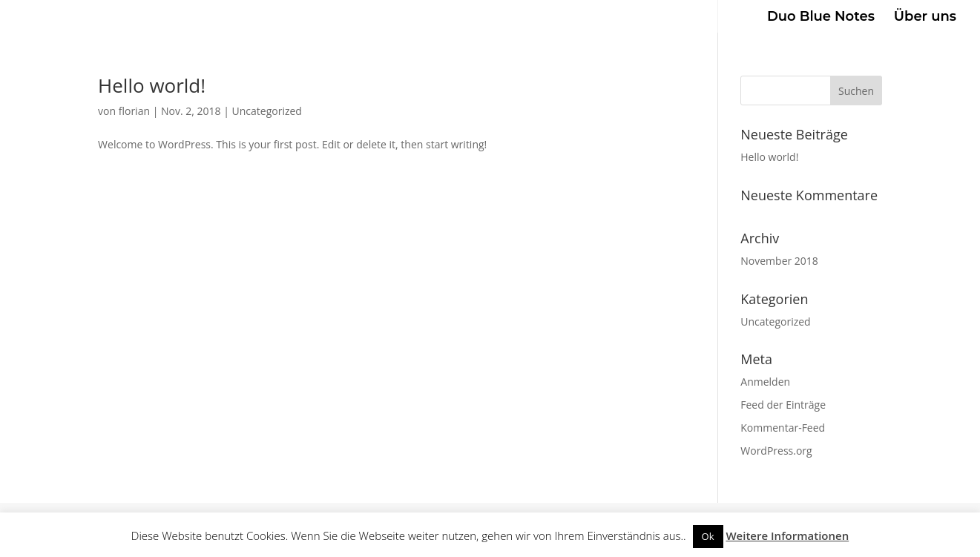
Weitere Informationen (787, 535)
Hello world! (152, 85)
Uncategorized (267, 111)
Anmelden (765, 382)
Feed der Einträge (783, 405)
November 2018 (779, 261)
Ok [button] (708, 536)
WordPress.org (776, 451)
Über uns (925, 18)
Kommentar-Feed (783, 428)
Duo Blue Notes (821, 18)
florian (134, 111)
